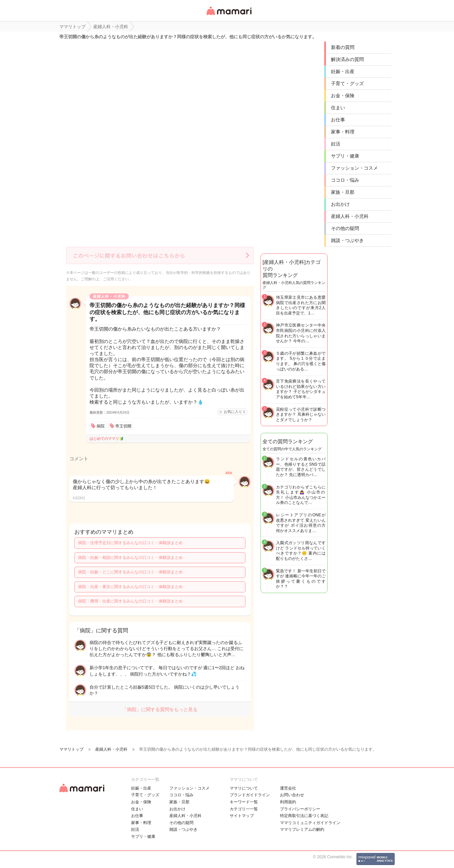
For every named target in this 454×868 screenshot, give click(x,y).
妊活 (336, 144)
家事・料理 (343, 132)
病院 (101, 426)
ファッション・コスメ (354, 168)
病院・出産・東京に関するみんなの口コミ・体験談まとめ (130, 587)
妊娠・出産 (343, 71)
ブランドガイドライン (250, 795)
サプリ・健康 (345, 156)
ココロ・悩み (345, 180)
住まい (338, 108)
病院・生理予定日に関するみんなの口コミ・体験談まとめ (130, 543)
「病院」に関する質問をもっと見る (160, 709)
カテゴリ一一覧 (244, 809)
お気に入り (234, 412)
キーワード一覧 (244, 802)
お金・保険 (343, 96)
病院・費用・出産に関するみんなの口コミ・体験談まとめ (130, 601)
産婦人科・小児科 (350, 216)
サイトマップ (242, 816)
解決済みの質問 (347, 59)
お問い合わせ (292, 795)
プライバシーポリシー (300, 809)
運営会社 (288, 788)
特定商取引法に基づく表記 (304, 816)
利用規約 (288, 802)
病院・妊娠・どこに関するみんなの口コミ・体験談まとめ (130, 572)
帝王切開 (123, 426)
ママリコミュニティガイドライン (310, 823)
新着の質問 (343, 47)
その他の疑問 (345, 228)
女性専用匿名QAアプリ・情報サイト (229, 16)
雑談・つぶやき (347, 240)
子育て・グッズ (347, 83)
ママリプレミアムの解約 (302, 829)
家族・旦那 (343, 192)
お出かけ (340, 204)
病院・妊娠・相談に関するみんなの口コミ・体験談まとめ (130, 558)
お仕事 (338, 120)
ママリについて (244, 788)
